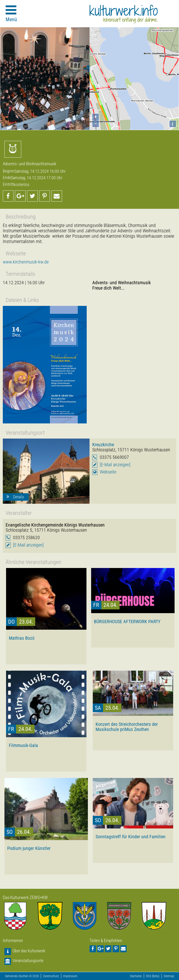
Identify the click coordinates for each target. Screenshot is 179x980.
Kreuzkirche (103, 445)
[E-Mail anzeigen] (115, 465)
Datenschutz (51, 976)
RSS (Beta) (153, 976)
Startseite (136, 976)
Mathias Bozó (22, 638)
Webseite (108, 472)
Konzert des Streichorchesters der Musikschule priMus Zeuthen (127, 727)
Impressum (70, 976)
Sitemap (169, 976)
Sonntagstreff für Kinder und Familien (131, 837)
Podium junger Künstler (29, 848)
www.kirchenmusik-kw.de (26, 262)
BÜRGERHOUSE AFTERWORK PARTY (127, 622)
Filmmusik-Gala (23, 745)
